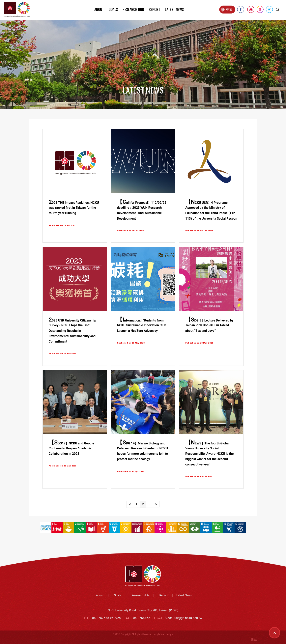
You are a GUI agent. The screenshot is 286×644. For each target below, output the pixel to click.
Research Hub (133, 9)
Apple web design (163, 634)
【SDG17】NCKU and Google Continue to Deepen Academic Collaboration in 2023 (71, 448)
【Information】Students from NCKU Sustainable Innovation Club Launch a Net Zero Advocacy (142, 326)
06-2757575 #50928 (106, 618)
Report (154, 9)
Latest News (174, 9)
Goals (113, 9)
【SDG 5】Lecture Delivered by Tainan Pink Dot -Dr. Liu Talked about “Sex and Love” (209, 326)
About (99, 9)
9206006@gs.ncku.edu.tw (184, 618)
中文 (227, 10)
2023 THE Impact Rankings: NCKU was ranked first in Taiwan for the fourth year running (74, 208)
